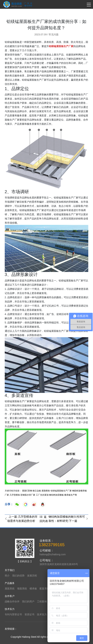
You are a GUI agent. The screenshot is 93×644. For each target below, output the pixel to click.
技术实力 (42, 614)
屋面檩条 (46, 491)
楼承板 (33, 589)
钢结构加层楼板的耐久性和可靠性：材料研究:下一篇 (68, 519)
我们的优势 (18, 576)
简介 (7, 576)
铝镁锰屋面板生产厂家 (61, 491)
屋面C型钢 (27, 491)
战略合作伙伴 (12, 601)
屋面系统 (10, 589)
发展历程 (32, 576)
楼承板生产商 (71, 495)
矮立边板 (37, 491)
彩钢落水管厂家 (28, 495)
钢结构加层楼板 (56, 495)
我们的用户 (28, 601)
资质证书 (29, 614)
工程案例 (42, 601)
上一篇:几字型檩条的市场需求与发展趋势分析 (21, 519)
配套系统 (44, 589)
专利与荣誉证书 (13, 614)
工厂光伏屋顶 (42, 495)
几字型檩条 (15, 495)
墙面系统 (22, 589)
